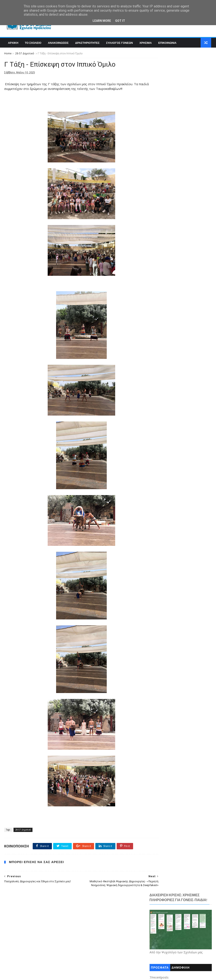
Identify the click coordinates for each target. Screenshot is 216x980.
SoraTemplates (27, 974)
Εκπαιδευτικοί (162, 382)
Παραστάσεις (161, 401)
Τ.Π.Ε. (156, 413)
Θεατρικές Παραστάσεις (168, 394)
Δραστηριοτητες (87, 44)
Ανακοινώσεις (161, 363)
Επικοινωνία (161, 388)
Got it (120, 21)
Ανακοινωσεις (58, 44)
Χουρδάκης (160, 419)
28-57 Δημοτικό (25, 55)
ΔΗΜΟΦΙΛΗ (181, 128)
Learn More (102, 21)
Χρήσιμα (158, 432)
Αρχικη (13, 44)
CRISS (156, 445)
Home (8, 55)
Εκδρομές (159, 375)
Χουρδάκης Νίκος (164, 426)
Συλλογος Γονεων (119, 44)
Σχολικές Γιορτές (163, 407)
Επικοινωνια (167, 44)
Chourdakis (160, 438)
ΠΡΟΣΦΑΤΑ (160, 128)
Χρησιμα (145, 44)
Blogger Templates (68, 974)
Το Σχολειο (33, 44)
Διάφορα (158, 369)
